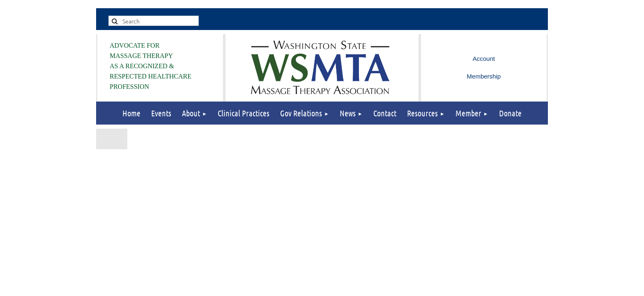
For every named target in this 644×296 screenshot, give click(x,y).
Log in (484, 59)
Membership (484, 76)
